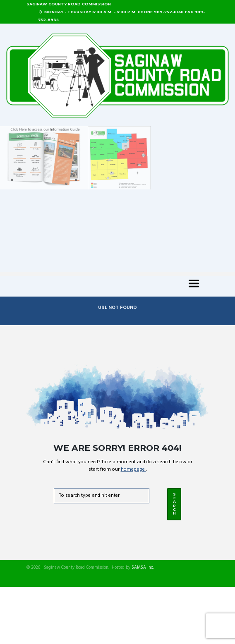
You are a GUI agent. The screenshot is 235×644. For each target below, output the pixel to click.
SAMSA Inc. (143, 568)
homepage (133, 469)
